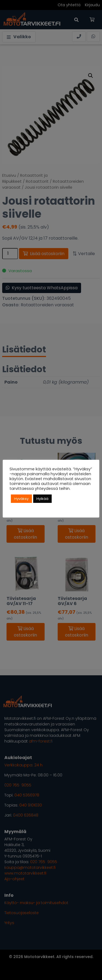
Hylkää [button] (42, 499)
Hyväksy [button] (21, 499)
